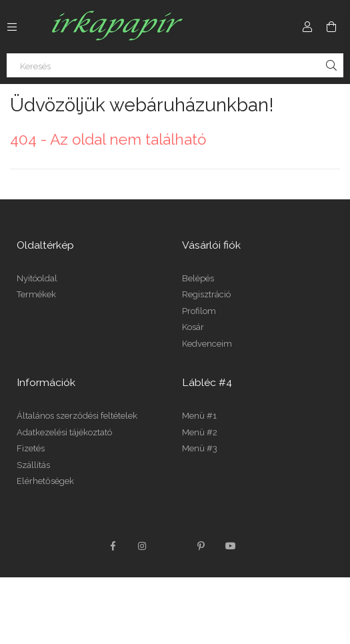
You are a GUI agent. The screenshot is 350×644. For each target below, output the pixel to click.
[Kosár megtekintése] (331, 27)
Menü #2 (200, 432)
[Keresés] (175, 65)
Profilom (199, 311)
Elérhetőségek (45, 481)
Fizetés (31, 448)
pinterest (201, 546)
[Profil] (307, 27)
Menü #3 (200, 448)
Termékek (36, 294)
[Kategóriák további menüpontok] (12, 27)
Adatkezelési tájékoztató (64, 432)
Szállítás (33, 465)
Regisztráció (206, 294)
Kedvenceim (207, 344)
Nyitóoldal (37, 278)
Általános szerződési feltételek (77, 416)
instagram (143, 546)
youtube (231, 546)
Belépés (198, 278)
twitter (172, 546)
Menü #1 (199, 416)
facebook (113, 546)
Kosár (193, 327)
